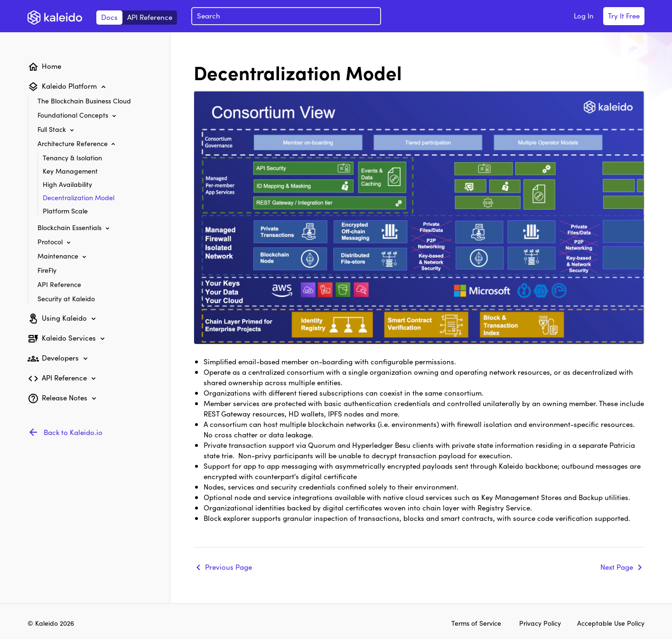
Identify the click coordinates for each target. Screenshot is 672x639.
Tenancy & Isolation (72, 157)
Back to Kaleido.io (73, 432)
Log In (584, 15)
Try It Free (624, 15)
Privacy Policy (541, 623)
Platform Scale (65, 211)
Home (51, 66)
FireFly (47, 270)
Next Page (617, 567)
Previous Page (229, 567)
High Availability (67, 184)
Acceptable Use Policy (611, 623)
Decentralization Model (79, 197)
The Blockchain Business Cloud (84, 101)
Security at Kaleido (66, 298)
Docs (109, 17)
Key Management (70, 171)
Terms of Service (476, 623)
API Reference (150, 17)
